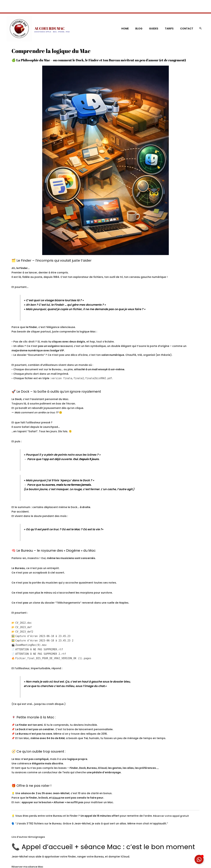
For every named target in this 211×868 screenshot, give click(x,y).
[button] (200, 29)
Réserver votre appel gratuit (172, 816)
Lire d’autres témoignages (29, 837)
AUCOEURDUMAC (58, 28)
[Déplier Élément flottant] (199, 859)
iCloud (57, 798)
